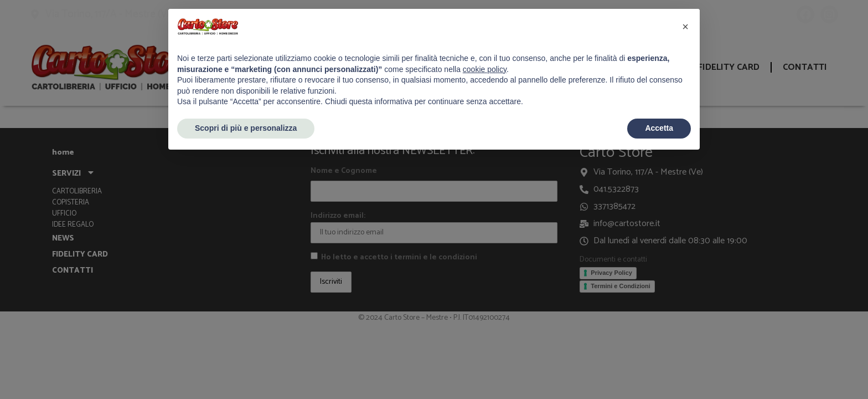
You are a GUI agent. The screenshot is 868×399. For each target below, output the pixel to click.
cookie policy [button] (485, 69)
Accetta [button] (659, 128)
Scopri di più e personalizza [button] (246, 128)
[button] (685, 27)
